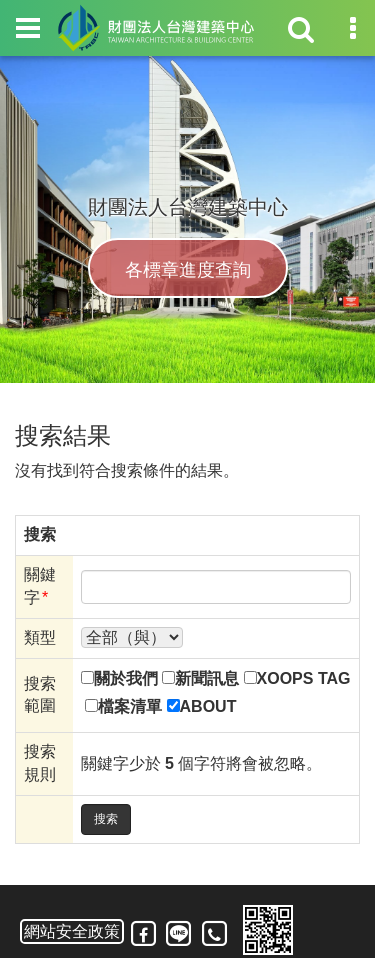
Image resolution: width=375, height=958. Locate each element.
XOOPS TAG (304, 678)
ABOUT (208, 706)
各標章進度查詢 (188, 271)
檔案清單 (130, 706)
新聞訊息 (207, 678)
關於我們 (126, 678)
